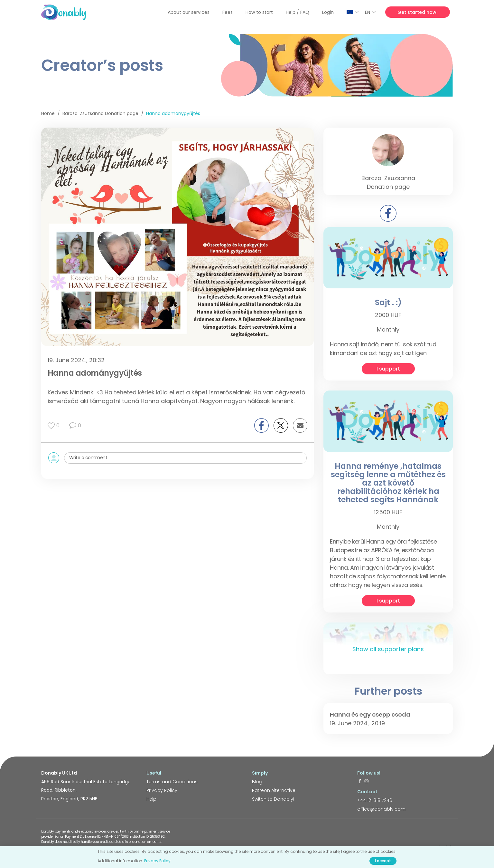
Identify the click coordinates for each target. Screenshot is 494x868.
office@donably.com (381, 809)
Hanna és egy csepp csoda (370, 714)
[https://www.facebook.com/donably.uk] (360, 782)
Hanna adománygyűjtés (173, 113)
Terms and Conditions (172, 782)
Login (328, 12)
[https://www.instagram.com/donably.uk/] (367, 782)
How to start (259, 12)
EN (370, 12)
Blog (257, 782)
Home (48, 113)
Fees (228, 12)
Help (151, 799)
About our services (189, 12)
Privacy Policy (162, 790)
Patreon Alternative (274, 790)
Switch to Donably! (273, 799)
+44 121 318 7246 (375, 800)
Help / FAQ (298, 12)
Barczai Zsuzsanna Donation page (100, 113)
